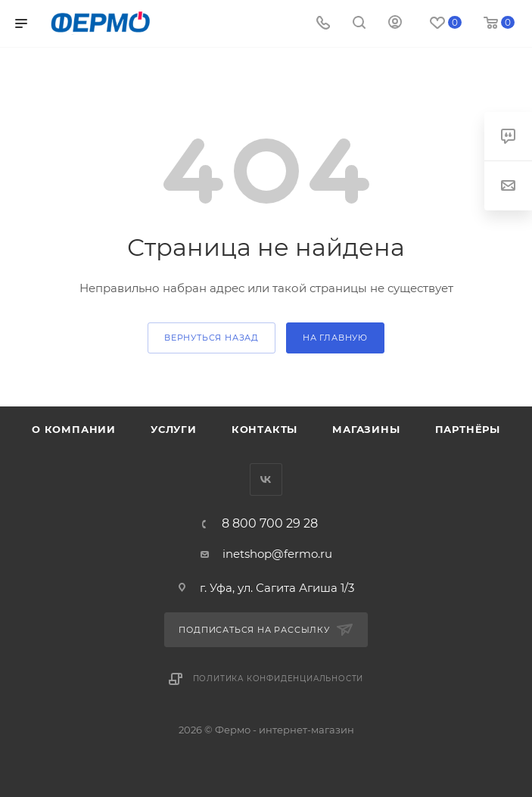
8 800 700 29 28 (270, 524)
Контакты (264, 429)
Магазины (366, 429)
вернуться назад (212, 338)
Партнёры (468, 429)
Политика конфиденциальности (278, 679)
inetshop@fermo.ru (277, 554)
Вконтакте (266, 479)
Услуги (174, 429)
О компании (74, 429)
